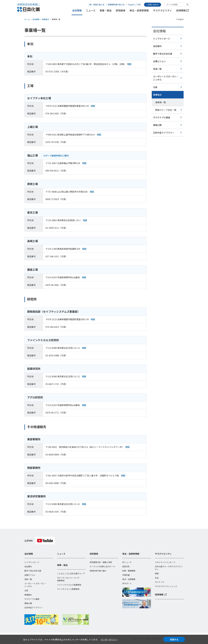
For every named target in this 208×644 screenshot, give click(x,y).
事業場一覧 (161, 102)
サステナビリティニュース (166, 586)
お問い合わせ (153, 5)
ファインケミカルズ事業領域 (69, 585)
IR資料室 (126, 575)
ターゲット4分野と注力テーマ (102, 566)
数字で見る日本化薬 (163, 54)
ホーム (27, 19)
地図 (129, 64)
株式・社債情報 (129, 579)
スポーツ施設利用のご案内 (56, 156)
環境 (157, 573)
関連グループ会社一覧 (166, 110)
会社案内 (157, 46)
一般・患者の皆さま (96, 5)
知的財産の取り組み (98, 571)
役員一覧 (157, 69)
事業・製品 (106, 10)
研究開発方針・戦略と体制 (101, 562)
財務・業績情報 (129, 571)
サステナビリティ (162, 10)
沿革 (155, 87)
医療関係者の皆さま (116, 5)
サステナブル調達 (162, 117)
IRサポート (127, 583)
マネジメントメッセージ (165, 562)
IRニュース (127, 562)
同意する (174, 639)
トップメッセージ (162, 39)
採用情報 (182, 10)
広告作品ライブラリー (164, 133)
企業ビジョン (159, 61)
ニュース (91, 10)
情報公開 (157, 125)
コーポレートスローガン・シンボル (166, 78)
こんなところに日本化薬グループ (71, 573)
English (131, 5)
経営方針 (126, 566)
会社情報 (77, 10)
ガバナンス (160, 582)
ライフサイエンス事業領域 (68, 589)
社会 (157, 578)
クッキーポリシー (109, 639)
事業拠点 (45, 19)
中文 (139, 5)
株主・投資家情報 (139, 10)
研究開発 (121, 10)
